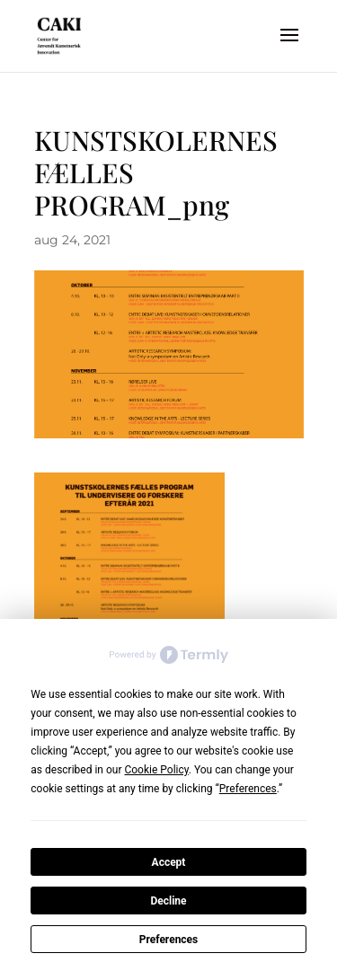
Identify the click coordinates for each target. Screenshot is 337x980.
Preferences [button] (248, 789)
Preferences (169, 940)
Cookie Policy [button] (156, 770)
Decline (168, 901)
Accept (169, 862)
